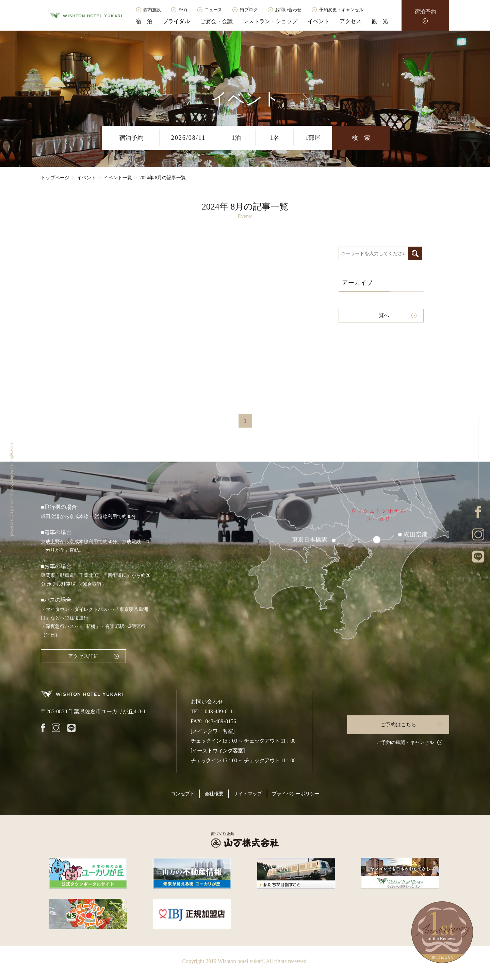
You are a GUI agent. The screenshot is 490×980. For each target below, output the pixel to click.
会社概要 (214, 794)
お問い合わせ (288, 10)
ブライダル (176, 21)
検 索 (361, 138)
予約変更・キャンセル (341, 10)
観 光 (380, 21)
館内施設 (152, 10)
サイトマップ (248, 794)
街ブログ (249, 10)
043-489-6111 (220, 711)
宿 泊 (144, 21)
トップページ (55, 178)
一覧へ (381, 315)
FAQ (183, 10)
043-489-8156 (221, 721)
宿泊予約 (425, 12)
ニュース (213, 10)
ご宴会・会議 (216, 21)
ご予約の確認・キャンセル (405, 742)
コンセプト (183, 794)
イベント (318, 21)
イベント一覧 (118, 178)
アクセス (350, 21)
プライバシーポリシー (296, 794)
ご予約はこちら (398, 725)
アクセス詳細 (83, 656)
